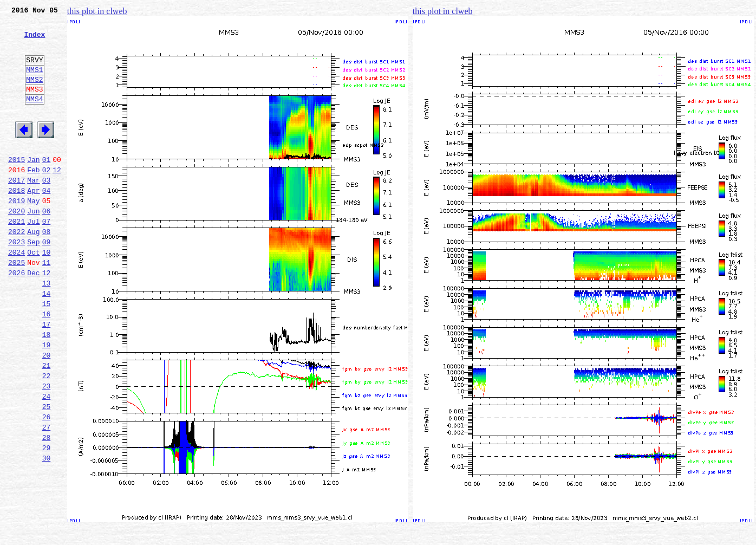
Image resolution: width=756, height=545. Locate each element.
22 (47, 436)
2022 (17, 269)
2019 (17, 233)
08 (47, 269)
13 (47, 328)
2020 (17, 245)
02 (47, 197)
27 (47, 495)
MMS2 (34, 94)
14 (47, 340)
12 (57, 197)
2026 (17, 316)
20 (47, 412)
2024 (17, 293)
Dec (33, 316)
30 (47, 531)
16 (47, 364)
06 (47, 245)
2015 (17, 185)
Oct (33, 293)
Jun (33, 245)
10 (47, 293)
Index (34, 41)
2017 (17, 209)
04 (47, 221)
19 (47, 400)
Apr (33, 221)
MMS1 (34, 82)
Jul (33, 257)
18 (47, 388)
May (33, 233)
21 (47, 424)
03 (47, 209)
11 (47, 304)
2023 (17, 281)
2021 (17, 257)
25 (47, 471)
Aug (33, 269)
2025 (17, 304)
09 (47, 281)
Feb (33, 197)
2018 (17, 221)
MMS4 (34, 116)
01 (47, 185)
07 (47, 257)
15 (47, 352)
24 (47, 459)
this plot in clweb (97, 11)
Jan (33, 185)
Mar (33, 209)
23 (47, 447)
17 (47, 376)
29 (47, 519)
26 (47, 483)
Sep (33, 281)
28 (47, 507)
